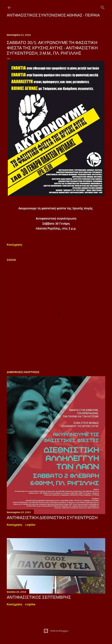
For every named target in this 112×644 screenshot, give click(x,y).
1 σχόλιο (30, 525)
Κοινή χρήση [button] (14, 245)
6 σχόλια (30, 604)
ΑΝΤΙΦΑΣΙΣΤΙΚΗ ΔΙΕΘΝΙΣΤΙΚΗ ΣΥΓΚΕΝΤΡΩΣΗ (52, 517)
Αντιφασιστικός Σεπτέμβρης (39, 597)
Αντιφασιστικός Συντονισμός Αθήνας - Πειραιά (53, 15)
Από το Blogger (56, 631)
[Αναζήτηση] (103, 7)
